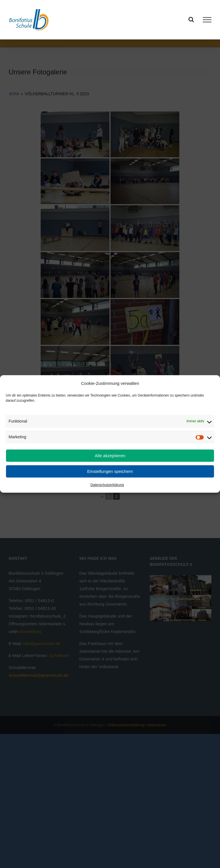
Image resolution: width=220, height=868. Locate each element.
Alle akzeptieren (110, 456)
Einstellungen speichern (110, 471)
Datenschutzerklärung (107, 485)
